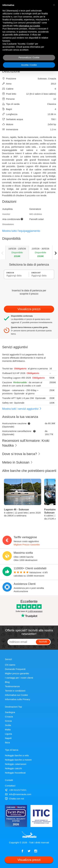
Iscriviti (43, 642)
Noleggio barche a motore (18, 760)
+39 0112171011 (16, 790)
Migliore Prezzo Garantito (27, 545)
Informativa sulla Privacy (18, 699)
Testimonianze (12, 686)
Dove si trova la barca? (21, 454)
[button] (54, 5)
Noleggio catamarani (16, 764)
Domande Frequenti (15, 669)
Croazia (9, 717)
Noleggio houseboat (15, 773)
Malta (8, 729)
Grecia (8, 721)
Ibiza (7, 742)
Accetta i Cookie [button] (29, 65)
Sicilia (8, 725)
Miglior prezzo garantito (17, 673)
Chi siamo (10, 665)
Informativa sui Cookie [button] (29, 26)
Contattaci (10, 786)
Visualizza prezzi (29, 309)
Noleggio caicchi (13, 768)
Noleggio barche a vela (17, 755)
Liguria (8, 734)
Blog (7, 682)
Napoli (8, 738)
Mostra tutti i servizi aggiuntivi (22, 409)
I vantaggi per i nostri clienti (19, 678)
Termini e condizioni (15, 691)
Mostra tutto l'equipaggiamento (21, 231)
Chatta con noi (14, 799)
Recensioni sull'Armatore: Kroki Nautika (26, 443)
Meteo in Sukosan (17, 462)
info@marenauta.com (18, 794)
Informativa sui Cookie (16, 695)
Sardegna (10, 712)
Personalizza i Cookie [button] (29, 57)
